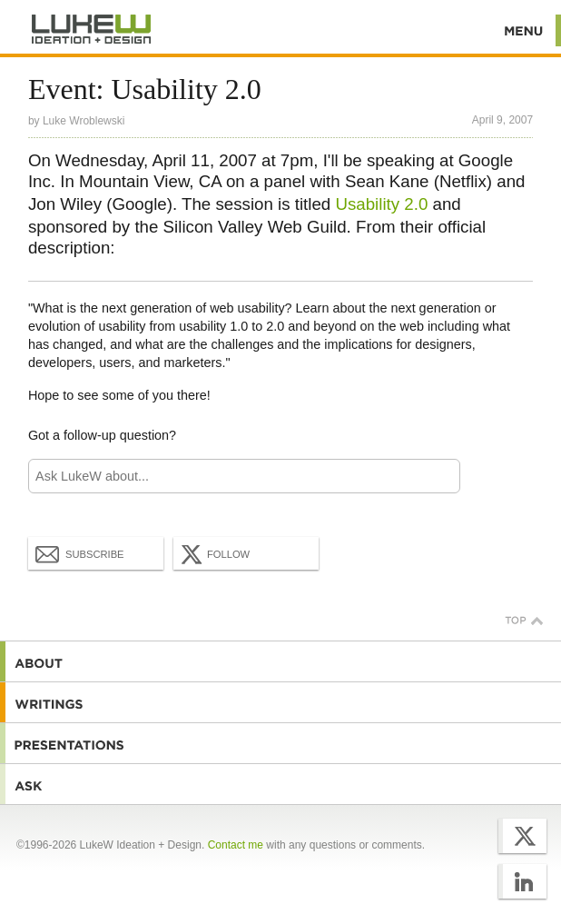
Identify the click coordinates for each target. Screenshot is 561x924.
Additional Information (92, 30)
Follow (213, 554)
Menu (524, 30)
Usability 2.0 (381, 204)
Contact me (236, 845)
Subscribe (80, 553)
